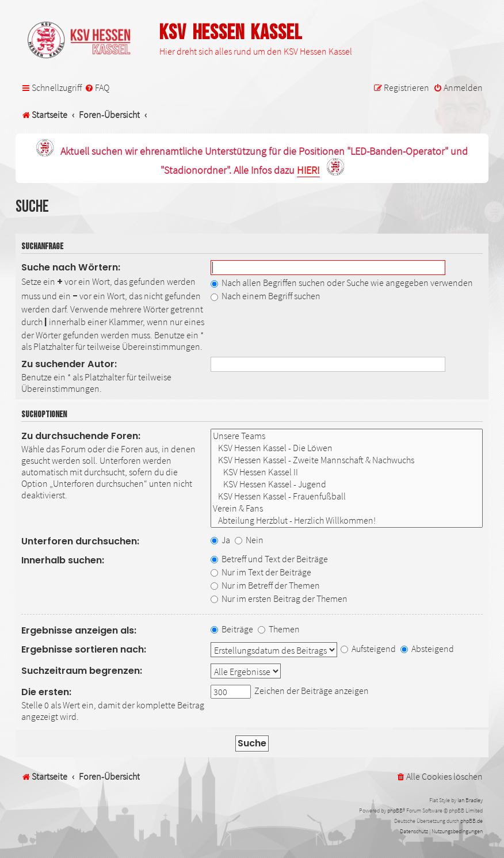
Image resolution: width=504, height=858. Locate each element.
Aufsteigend (368, 649)
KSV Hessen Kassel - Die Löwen (347, 448)
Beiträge (232, 629)
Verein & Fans (347, 508)
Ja (220, 540)
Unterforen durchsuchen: (80, 541)
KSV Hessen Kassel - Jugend (347, 484)
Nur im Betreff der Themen (265, 585)
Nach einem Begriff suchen (266, 296)
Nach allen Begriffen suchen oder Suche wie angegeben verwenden (342, 283)
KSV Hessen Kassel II (347, 472)
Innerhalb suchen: (63, 560)
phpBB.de (471, 821)
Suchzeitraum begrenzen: (82, 671)
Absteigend (427, 649)
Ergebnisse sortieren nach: (84, 649)
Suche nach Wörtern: (71, 267)
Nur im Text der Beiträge (261, 572)
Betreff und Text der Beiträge (269, 559)
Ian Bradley (470, 800)
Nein (249, 540)
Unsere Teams (347, 436)
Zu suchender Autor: (69, 364)
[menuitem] (97, 88)
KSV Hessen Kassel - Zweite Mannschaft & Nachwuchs (347, 460)
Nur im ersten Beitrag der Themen (279, 598)
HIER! (308, 171)
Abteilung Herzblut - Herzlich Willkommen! (347, 520)
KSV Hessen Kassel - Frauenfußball (347, 496)
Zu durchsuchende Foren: (81, 436)
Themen (279, 629)
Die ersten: (46, 692)
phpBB (395, 811)
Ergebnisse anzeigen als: (79, 630)
